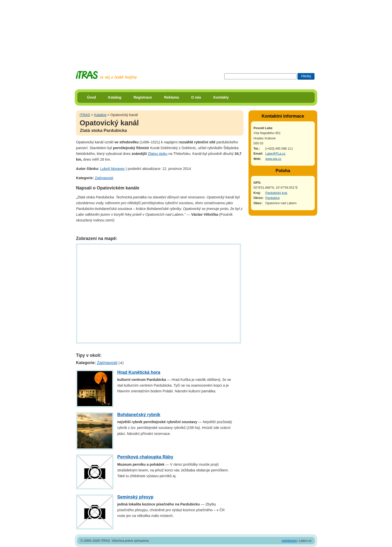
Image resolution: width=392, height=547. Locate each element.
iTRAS (85, 115)
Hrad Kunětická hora (139, 372)
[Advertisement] (196, 31)
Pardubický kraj (276, 193)
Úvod (91, 97)
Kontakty (221, 97)
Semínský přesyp (135, 497)
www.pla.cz (273, 159)
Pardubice (272, 198)
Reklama (172, 97)
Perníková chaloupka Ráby (145, 457)
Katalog (115, 97)
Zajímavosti (104, 178)
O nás (196, 97)
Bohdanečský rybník (139, 415)
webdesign (289, 541)
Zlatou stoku (157, 154)
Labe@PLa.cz (275, 154)
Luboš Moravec (112, 169)
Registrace (143, 97)
